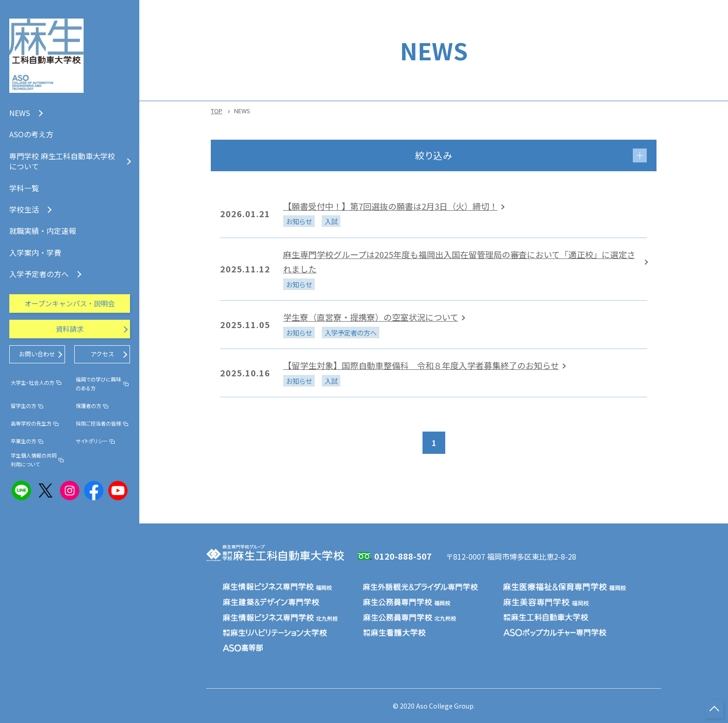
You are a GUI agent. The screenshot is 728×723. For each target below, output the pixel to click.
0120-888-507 (403, 556)
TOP (217, 111)
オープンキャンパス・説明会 (70, 303)
